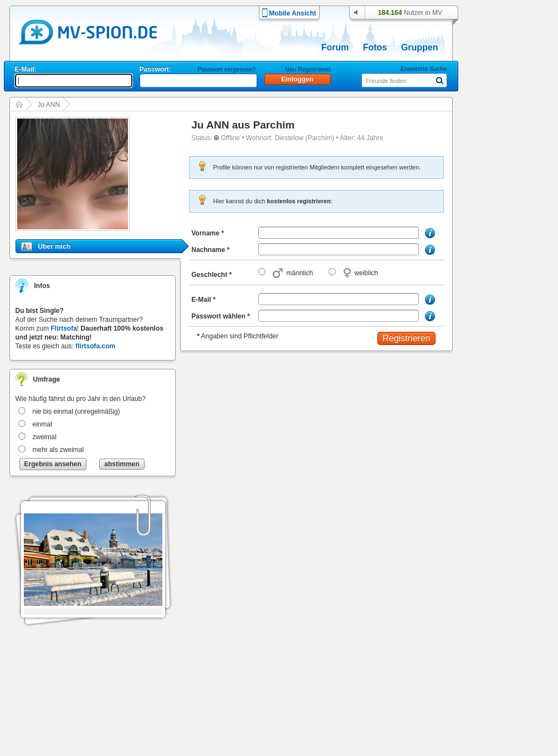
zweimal (45, 437)
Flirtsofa (64, 328)
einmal (42, 424)
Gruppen (420, 47)
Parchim (274, 125)
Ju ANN (49, 105)
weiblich (367, 273)
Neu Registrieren (308, 69)
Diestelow (289, 138)
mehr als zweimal (58, 450)
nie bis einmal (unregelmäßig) (76, 412)
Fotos (375, 47)
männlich (300, 273)
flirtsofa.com (95, 346)
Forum (335, 47)
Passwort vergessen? (226, 69)
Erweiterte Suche (424, 69)
